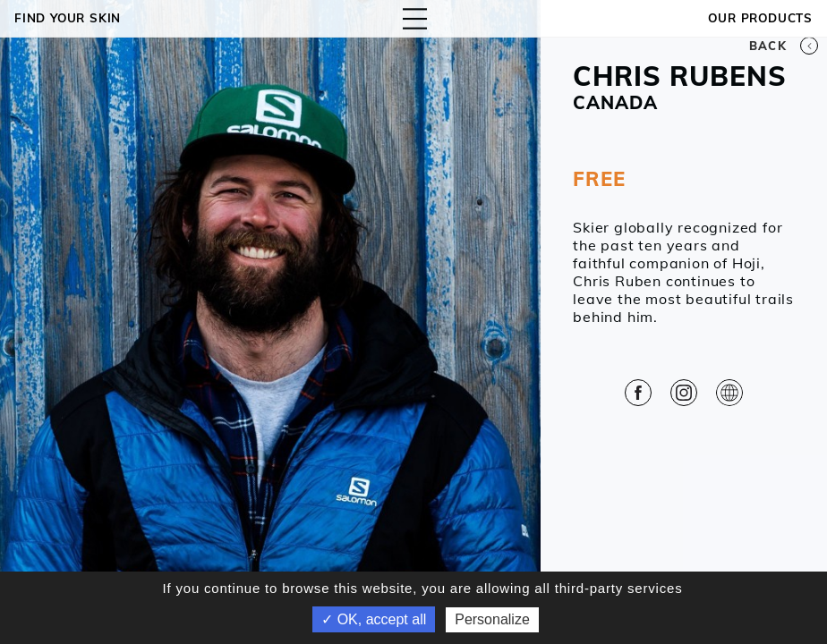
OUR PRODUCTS (760, 18)
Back (784, 46)
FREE (599, 179)
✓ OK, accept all (374, 619)
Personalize (492, 619)
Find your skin (68, 18)
